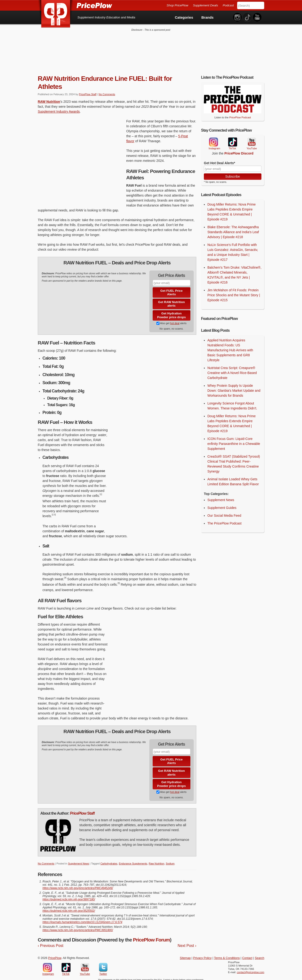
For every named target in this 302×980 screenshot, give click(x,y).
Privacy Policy (202, 955)
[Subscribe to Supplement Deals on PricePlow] (158, 320)
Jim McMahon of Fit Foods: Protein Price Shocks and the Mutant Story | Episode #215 (234, 292)
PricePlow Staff (88, 91)
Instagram (213, 139)
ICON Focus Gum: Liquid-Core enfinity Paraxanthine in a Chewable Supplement (234, 440)
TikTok (232, 139)
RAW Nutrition (49, 98)
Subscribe (233, 173)
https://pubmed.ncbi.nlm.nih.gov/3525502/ (69, 908)
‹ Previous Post (50, 942)
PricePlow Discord (239, 150)
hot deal (175, 320)
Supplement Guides (222, 504)
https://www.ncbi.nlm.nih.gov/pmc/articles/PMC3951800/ (78, 927)
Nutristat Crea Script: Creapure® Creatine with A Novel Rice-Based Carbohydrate (232, 370)
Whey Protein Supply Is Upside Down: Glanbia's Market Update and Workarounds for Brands (234, 387)
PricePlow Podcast (240, 114)
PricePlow (55, 955)
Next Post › (187, 942)
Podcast (228, 5)
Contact (247, 955)
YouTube (251, 139)
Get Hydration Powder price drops (171, 312)
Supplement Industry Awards (59, 108)
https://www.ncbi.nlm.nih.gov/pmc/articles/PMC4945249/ (78, 885)
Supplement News (78, 860)
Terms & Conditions (227, 955)
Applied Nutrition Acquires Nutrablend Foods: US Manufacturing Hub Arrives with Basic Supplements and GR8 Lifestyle (230, 347)
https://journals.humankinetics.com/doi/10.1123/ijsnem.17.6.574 (82, 919)
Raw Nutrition (156, 860)
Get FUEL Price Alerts (172, 289)
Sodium (170, 860)
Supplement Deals (206, 5)
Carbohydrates (109, 860)
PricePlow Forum (151, 937)
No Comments (107, 91)
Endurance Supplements (133, 860)
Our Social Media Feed (224, 512)
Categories (184, 17)
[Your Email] (233, 166)
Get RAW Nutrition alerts (171, 301)
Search (260, 955)
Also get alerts (171, 320)
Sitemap (185, 955)
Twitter (103, 964)
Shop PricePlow (177, 5)
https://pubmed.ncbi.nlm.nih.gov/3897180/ (69, 896)
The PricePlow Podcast (224, 520)
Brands (208, 17)
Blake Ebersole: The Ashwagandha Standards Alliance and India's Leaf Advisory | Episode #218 (233, 229)
